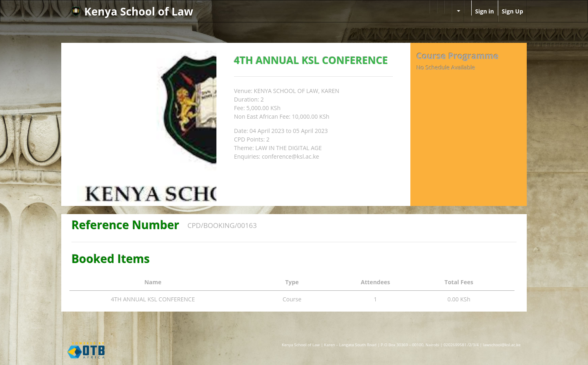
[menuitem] (433, 7)
